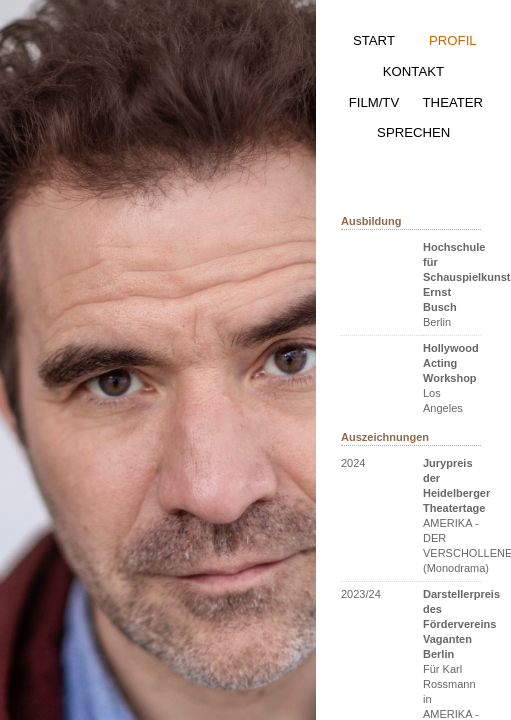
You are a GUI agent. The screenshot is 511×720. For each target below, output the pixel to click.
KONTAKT (413, 71)
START (374, 40)
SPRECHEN (413, 132)
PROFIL (453, 40)
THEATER (453, 102)
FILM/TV (374, 102)
